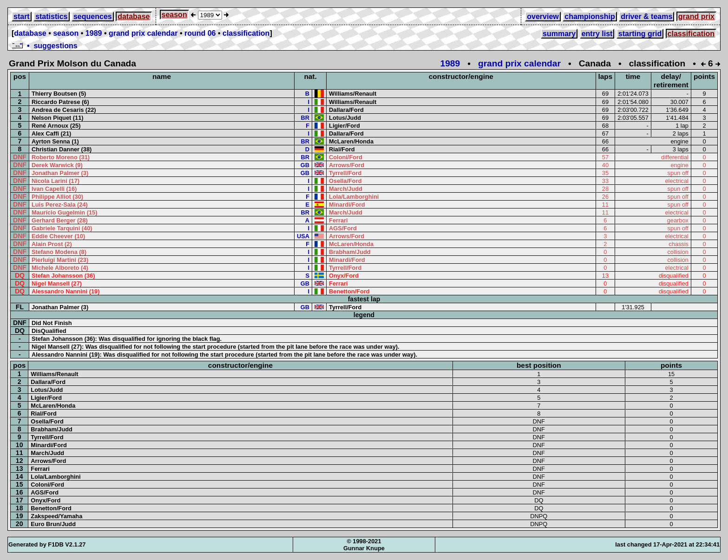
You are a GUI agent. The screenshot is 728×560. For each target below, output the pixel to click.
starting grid (640, 34)
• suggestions (45, 46)
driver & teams (646, 16)
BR (305, 118)
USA (303, 236)
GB (305, 165)
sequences (93, 16)
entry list (597, 34)
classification (246, 33)
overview (543, 16)
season (174, 15)
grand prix (696, 16)
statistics (51, 16)
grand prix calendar (143, 33)
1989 (94, 33)
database (134, 16)
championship (590, 16)
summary (559, 34)
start (22, 16)
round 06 (200, 33)
